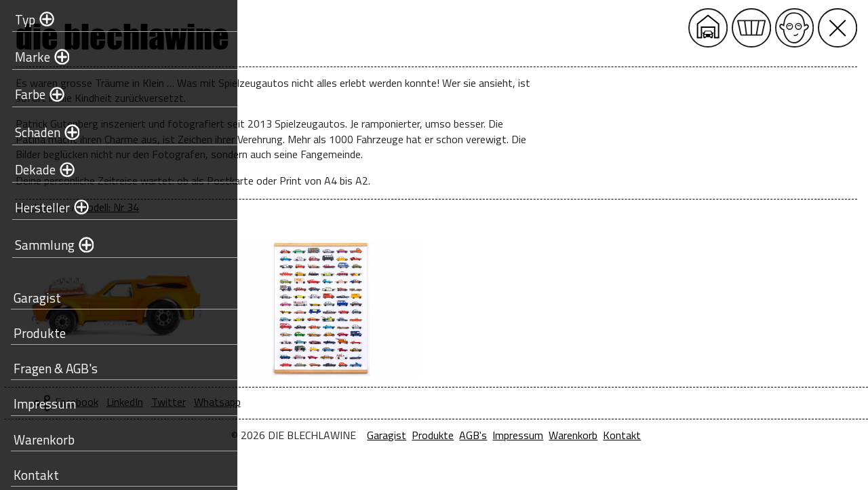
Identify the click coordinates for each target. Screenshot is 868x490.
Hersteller (41, 207)
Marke (31, 57)
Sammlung (43, 245)
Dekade (34, 169)
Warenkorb (43, 439)
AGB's (589, 435)
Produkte (38, 333)
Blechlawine (273, 207)
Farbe (29, 94)
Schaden (36, 132)
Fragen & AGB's (54, 368)
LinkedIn (356, 402)
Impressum (43, 403)
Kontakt (35, 475)
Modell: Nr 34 (340, 207)
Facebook (308, 402)
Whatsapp (449, 402)
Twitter (400, 402)
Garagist (36, 298)
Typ (24, 19)
